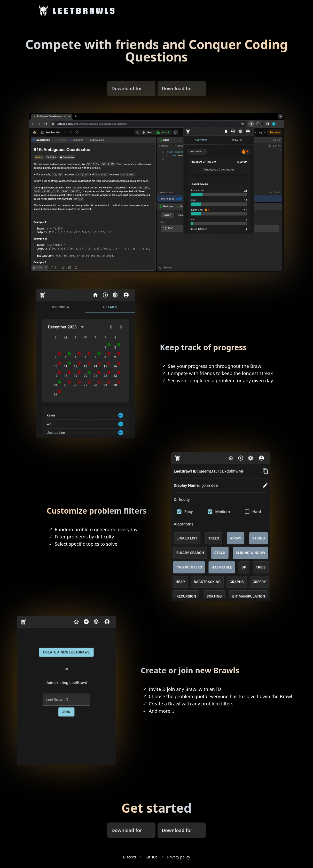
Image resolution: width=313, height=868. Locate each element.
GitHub (151, 857)
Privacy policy (179, 857)
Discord (129, 857)
